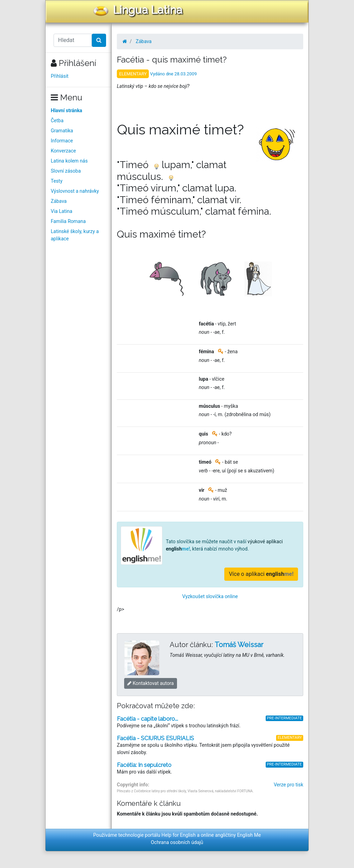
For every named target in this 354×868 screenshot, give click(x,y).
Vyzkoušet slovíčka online (210, 596)
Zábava (59, 201)
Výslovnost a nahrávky (75, 191)
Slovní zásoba (66, 171)
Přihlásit (60, 76)
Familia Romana (68, 221)
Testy (57, 181)
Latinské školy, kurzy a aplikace (75, 235)
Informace (62, 141)
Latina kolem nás (69, 161)
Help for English (179, 835)
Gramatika (62, 131)
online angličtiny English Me (231, 835)
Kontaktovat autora (151, 683)
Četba (57, 121)
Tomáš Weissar (239, 645)
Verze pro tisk (288, 785)
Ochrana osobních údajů (177, 842)
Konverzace (63, 151)
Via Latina (62, 211)
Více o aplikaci (261, 574)
